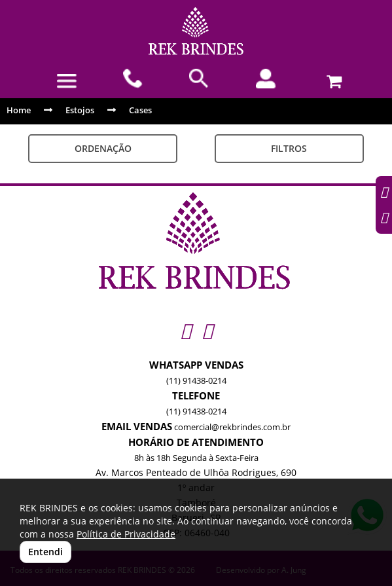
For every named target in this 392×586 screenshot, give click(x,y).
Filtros (289, 148)
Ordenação (103, 148)
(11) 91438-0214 (196, 380)
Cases (140, 110)
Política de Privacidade (126, 534)
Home (19, 110)
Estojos (80, 110)
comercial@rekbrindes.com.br (232, 427)
